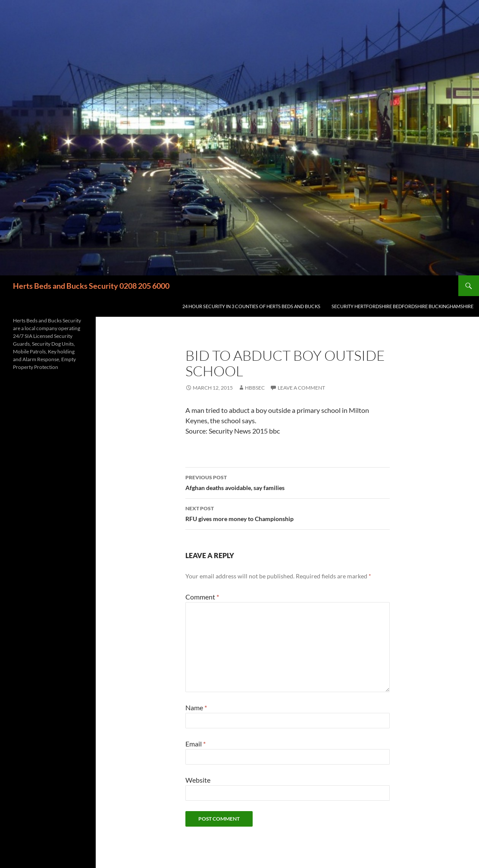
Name (196, 707)
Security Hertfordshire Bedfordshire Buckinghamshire (402, 306)
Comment (202, 597)
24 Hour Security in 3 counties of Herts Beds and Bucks (251, 306)
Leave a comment (301, 388)
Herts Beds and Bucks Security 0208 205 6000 (91, 286)
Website (198, 780)
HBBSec (255, 388)
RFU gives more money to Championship (288, 513)
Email (196, 744)
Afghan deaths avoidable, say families (288, 482)
